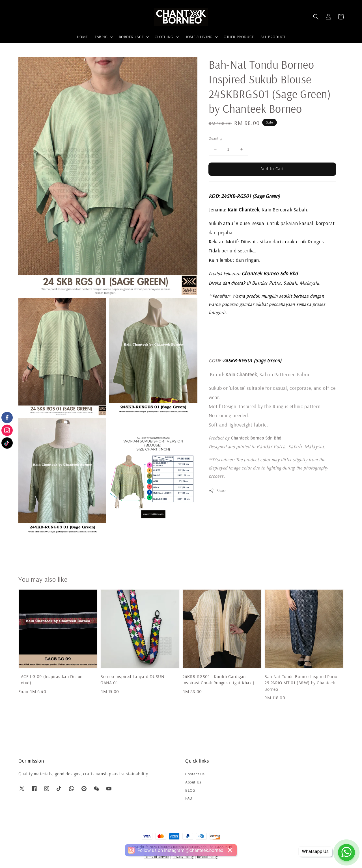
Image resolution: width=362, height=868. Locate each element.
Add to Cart (272, 169)
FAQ (189, 798)
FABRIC (101, 37)
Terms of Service (157, 857)
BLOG (190, 790)
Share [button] (218, 491)
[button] (316, 17)
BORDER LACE (131, 37)
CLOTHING (164, 37)
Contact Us (195, 774)
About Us (193, 782)
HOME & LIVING (199, 37)
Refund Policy (207, 857)
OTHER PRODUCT (239, 37)
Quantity (216, 138)
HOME (82, 37)
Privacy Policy (183, 857)
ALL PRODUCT (273, 37)
